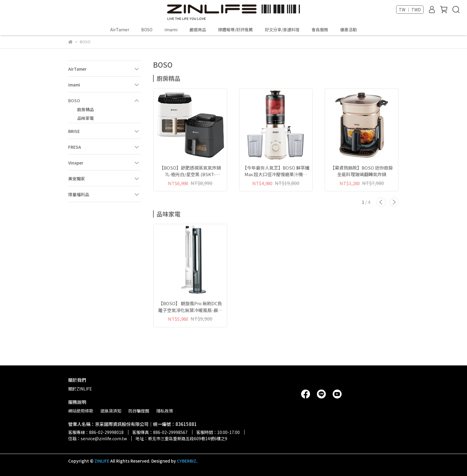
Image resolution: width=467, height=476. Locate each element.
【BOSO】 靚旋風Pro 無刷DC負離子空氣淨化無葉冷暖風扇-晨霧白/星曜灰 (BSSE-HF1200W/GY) (190, 307)
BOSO (147, 30)
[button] (381, 202)
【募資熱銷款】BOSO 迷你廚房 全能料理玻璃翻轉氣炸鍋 (362, 171)
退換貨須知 (111, 411)
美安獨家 (77, 179)
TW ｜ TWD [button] (410, 10)
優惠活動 (348, 30)
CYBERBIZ (187, 461)
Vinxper (76, 163)
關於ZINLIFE (80, 389)
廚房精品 (85, 109)
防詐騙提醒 (139, 411)
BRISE (74, 131)
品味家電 (85, 118)
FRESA (75, 147)
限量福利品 (79, 194)
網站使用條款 (81, 411)
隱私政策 (165, 411)
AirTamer (120, 30)
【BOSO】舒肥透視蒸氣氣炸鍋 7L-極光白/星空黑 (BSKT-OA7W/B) (190, 171)
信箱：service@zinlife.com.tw (98, 438)
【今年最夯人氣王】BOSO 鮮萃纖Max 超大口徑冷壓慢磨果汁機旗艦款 (276, 171)
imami (171, 30)
